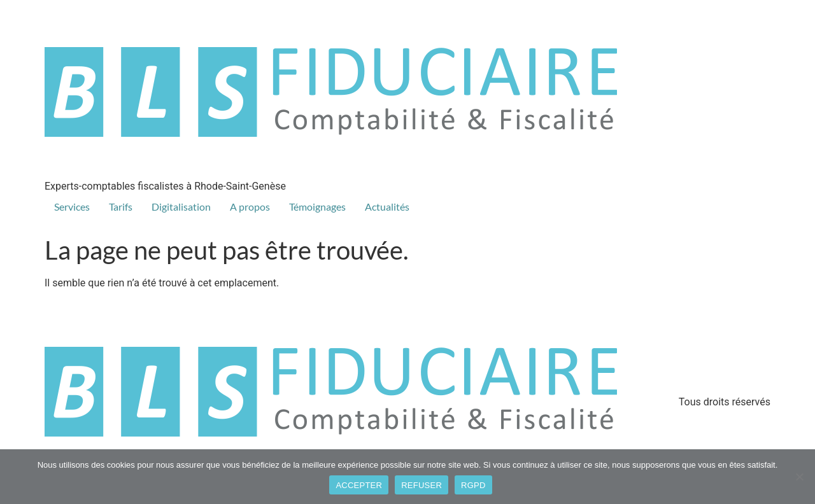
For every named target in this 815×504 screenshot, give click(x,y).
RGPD (473, 485)
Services (72, 206)
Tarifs (121, 206)
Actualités (387, 206)
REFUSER (422, 485)
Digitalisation (181, 206)
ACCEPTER (359, 485)
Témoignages (317, 206)
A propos (250, 206)
